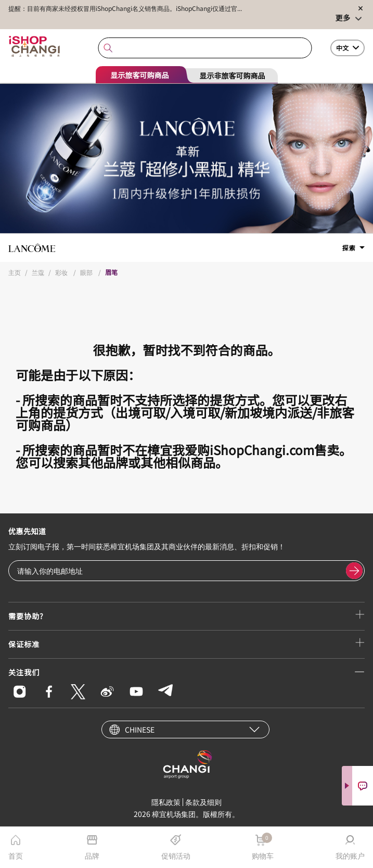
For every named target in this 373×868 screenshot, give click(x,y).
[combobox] (205, 48)
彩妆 (62, 272)
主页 (15, 272)
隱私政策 (166, 802)
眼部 (87, 272)
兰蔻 (38, 272)
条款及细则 (203, 802)
